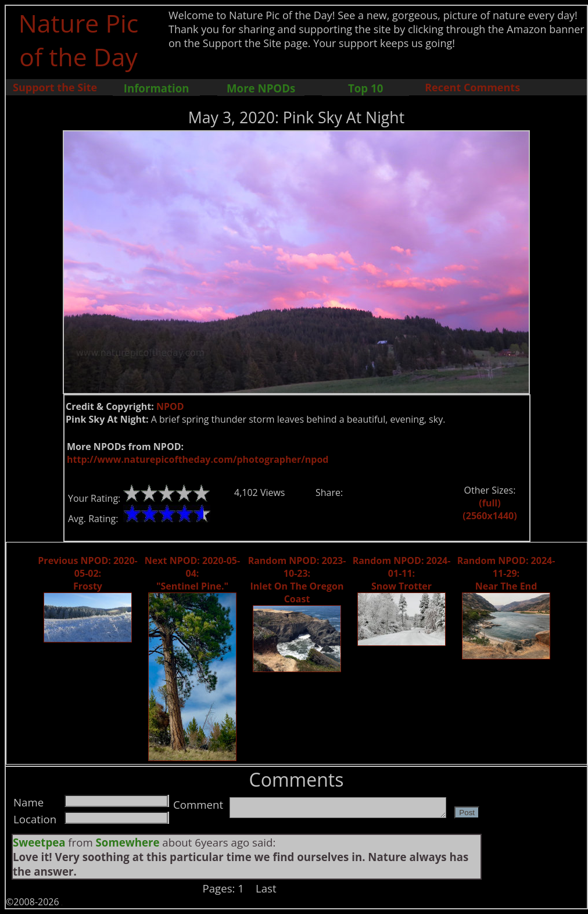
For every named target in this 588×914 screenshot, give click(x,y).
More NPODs (261, 88)
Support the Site (55, 87)
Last (266, 888)
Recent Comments (472, 87)
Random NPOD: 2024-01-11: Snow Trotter (402, 573)
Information (157, 88)
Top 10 (365, 88)
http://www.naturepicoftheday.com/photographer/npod (198, 459)
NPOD (170, 406)
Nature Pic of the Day (79, 40)
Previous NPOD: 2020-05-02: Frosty (87, 573)
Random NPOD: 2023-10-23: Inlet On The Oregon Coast (297, 580)
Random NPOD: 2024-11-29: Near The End (506, 573)
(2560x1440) (490, 516)
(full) (490, 503)
